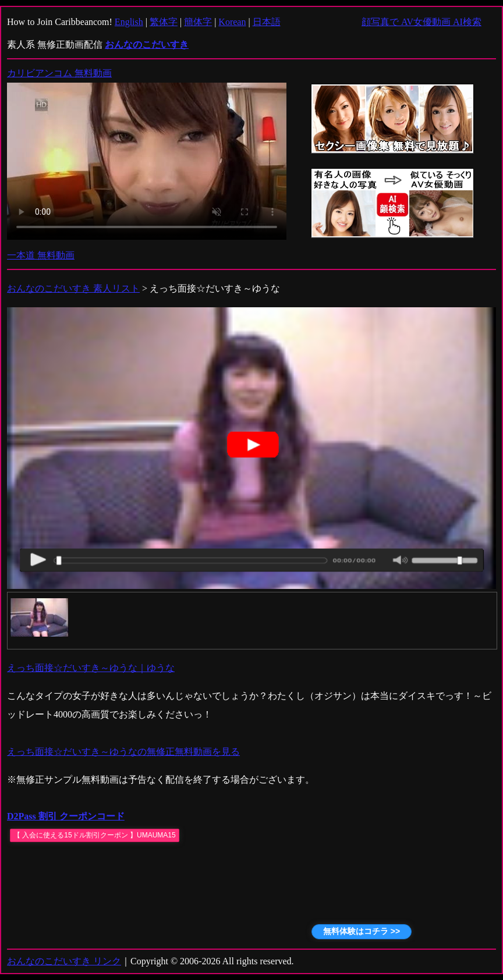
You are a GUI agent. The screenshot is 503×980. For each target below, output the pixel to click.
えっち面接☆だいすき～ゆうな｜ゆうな (91, 668)
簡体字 (198, 22)
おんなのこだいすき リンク (64, 961)
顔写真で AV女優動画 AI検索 (421, 22)
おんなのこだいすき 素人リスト (73, 288)
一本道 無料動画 (41, 255)
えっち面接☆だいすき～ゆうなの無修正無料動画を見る (123, 752)
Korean (232, 22)
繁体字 (164, 22)
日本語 (267, 22)
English (129, 22)
